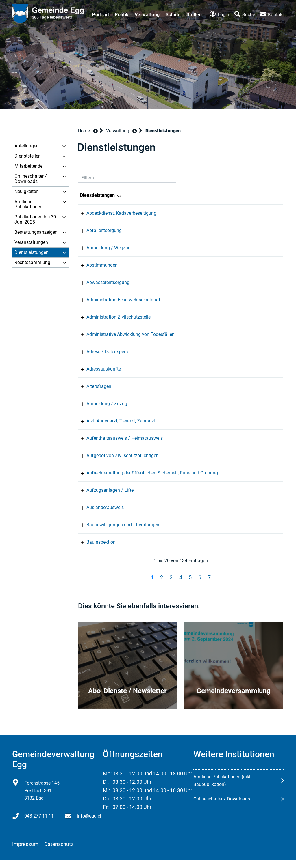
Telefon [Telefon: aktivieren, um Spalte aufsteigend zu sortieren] (254, 195)
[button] (122, 131)
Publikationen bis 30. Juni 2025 (36, 219)
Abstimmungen (96, 265)
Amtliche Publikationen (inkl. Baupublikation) (222, 788)
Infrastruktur (199, 282)
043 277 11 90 (260, 213)
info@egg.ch (90, 824)
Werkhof (195, 213)
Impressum (25, 852)
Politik (122, 15)
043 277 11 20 (260, 282)
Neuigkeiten (26, 191)
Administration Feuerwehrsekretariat (117, 300)
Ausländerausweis (99, 515)
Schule (173, 15)
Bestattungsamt (203, 334)
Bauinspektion (95, 550)
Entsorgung (198, 230)
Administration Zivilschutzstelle (112, 317)
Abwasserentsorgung (102, 282)
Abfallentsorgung (98, 230)
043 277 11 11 (260, 230)
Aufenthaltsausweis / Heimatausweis (118, 438)
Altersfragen (92, 386)
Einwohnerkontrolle (206, 248)
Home (84, 131)
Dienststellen (28, 156)
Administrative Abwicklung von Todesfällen (124, 334)
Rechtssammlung (32, 262)
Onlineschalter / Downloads (31, 179)
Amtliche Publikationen (28, 204)
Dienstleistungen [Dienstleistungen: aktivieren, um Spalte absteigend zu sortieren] (97, 195)
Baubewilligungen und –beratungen (116, 533)
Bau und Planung (204, 498)
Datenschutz (59, 852)
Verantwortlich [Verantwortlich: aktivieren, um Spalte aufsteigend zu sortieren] (202, 195)
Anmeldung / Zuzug (100, 404)
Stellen (194, 15)
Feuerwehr (197, 300)
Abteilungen (27, 146)
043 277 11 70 (260, 265)
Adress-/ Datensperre (101, 352)
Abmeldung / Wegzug (102, 248)
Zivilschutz (198, 317)
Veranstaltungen (31, 242)
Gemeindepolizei (204, 473)
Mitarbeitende (28, 166)
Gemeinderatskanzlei (208, 265)
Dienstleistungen (32, 252)
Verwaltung (147, 15)
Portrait (101, 15)
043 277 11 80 (260, 473)
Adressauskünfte (97, 369)
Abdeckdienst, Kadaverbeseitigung (115, 213)
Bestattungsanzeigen (36, 232)
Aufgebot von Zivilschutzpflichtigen (116, 455)
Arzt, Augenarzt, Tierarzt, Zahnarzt (115, 421)
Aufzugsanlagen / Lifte (104, 498)
